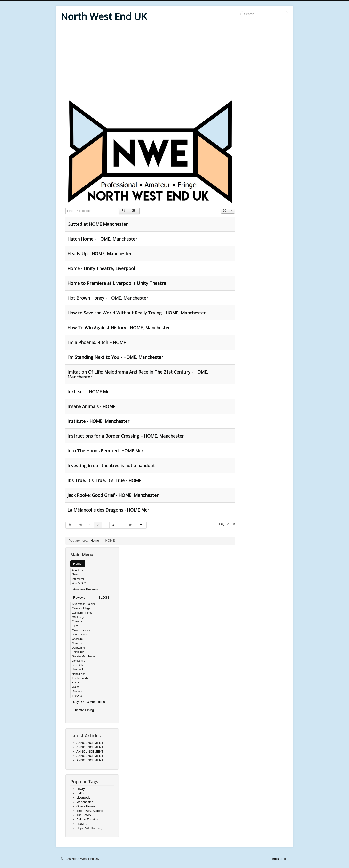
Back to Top (280, 859)
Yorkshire (77, 691)
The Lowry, (84, 815)
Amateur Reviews (86, 589)
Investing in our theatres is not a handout (111, 466)
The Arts (77, 696)
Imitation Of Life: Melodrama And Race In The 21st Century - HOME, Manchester (138, 374)
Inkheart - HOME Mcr (89, 392)
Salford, (82, 793)
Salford (76, 683)
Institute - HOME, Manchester (98, 421)
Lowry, (81, 789)
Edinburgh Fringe (82, 613)
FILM (75, 626)
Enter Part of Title (66, 208)
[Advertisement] (174, 61)
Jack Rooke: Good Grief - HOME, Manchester (113, 495)
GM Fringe (78, 617)
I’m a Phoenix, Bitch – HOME (97, 342)
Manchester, (85, 802)
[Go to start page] (71, 525)
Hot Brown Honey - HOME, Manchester (108, 298)
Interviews (78, 579)
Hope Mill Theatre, (89, 828)
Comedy (77, 621)
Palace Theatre (87, 819)
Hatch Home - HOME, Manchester (102, 239)
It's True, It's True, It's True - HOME (104, 480)
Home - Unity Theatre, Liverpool (101, 268)
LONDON (78, 665)
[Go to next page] (131, 525)
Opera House (86, 806)
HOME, (82, 824)
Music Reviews (81, 630)
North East (78, 674)
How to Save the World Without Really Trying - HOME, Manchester (136, 313)
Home (77, 564)
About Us (77, 570)
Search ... (241, 11)
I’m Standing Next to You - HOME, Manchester (115, 357)
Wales (76, 687)
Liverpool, (83, 798)
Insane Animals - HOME (91, 406)
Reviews (79, 598)
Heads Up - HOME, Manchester (99, 254)
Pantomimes (79, 635)
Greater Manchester (84, 656)
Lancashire (79, 661)
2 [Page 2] (98, 525)
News (75, 574)
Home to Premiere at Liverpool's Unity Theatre (117, 283)
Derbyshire (78, 648)
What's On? (79, 583)
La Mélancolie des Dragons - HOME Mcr (108, 510)
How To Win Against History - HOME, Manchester (119, 328)
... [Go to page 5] (122, 525)
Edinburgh (78, 652)
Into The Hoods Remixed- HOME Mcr (105, 451)
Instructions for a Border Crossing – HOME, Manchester (126, 436)
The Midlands (80, 678)
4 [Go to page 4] (113, 525)
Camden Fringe (81, 608)
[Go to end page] (142, 525)
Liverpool (77, 669)
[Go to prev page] (81, 525)
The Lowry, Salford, (90, 811)
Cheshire (77, 639)
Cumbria (77, 643)
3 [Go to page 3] (106, 525)
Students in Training (84, 604)
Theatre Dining (83, 710)
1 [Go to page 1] (90, 525)
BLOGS (104, 598)
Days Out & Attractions (89, 702)
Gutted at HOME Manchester (98, 224)
